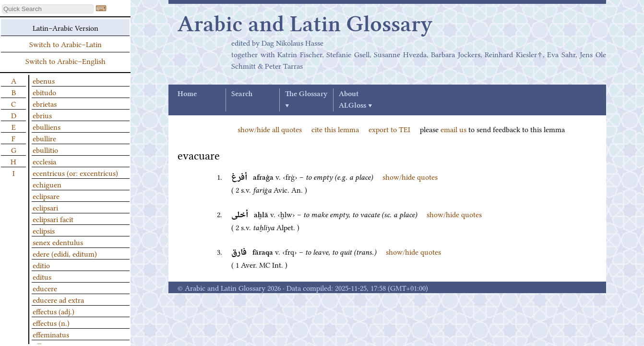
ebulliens (47, 126)
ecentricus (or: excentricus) (75, 173)
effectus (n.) (51, 322)
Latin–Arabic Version (66, 27)
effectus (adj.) (54, 311)
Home (187, 94)
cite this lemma (335, 129)
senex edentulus (58, 242)
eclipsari (45, 207)
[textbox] (48, 9)
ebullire (44, 138)
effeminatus (51, 334)
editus (42, 276)
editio (41, 265)
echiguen (47, 184)
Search (242, 94)
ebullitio (45, 149)
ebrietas (45, 103)
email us (453, 129)
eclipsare (46, 196)
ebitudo (44, 92)
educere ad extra (58, 299)
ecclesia (44, 161)
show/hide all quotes (270, 129)
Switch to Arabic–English (66, 61)
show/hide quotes (410, 176)
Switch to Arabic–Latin (66, 44)
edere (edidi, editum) (65, 253)
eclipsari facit (53, 219)
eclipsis (44, 230)
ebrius (42, 115)
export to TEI (389, 129)
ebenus (44, 80)
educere (45, 288)
